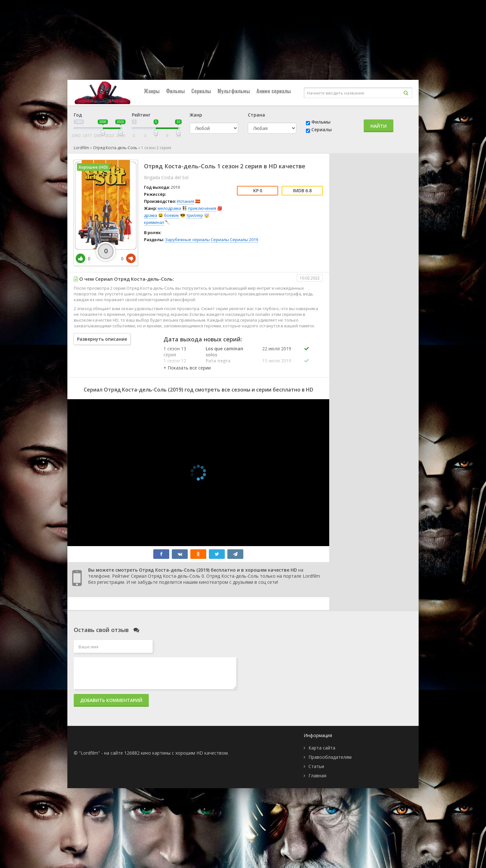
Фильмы (175, 91)
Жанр (196, 115)
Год (78, 115)
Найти (379, 126)
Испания (186, 201)
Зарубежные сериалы (187, 240)
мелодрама (169, 208)
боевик (172, 215)
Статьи (316, 766)
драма (151, 215)
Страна (256, 115)
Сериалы (201, 91)
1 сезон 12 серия (175, 364)
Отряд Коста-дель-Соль (115, 148)
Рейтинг (141, 115)
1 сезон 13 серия (175, 352)
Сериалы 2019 (244, 240)
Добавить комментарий (111, 700)
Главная (317, 776)
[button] (187, 368)
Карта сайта (322, 748)
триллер (195, 215)
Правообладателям (330, 757)
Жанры (152, 91)
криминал (154, 222)
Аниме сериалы (274, 91)
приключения (202, 208)
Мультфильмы (234, 91)
